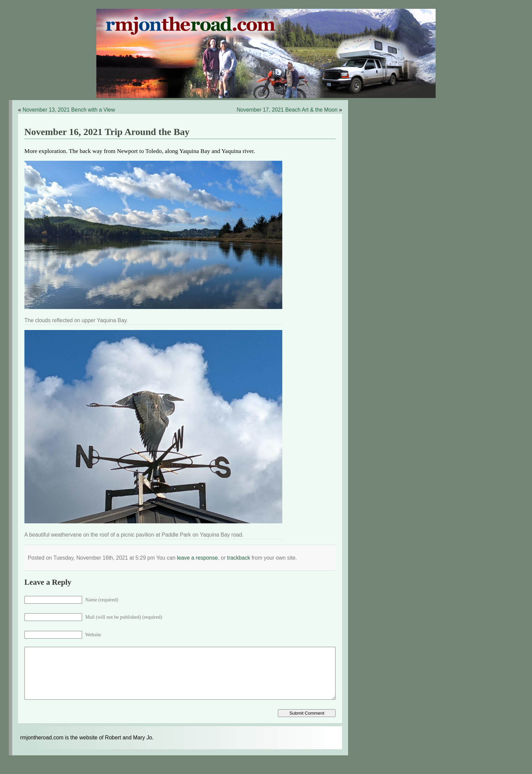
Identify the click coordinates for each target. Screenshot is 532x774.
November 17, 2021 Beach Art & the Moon (287, 110)
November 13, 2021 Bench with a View (69, 110)
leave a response (197, 558)
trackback (239, 558)
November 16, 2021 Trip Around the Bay (107, 132)
